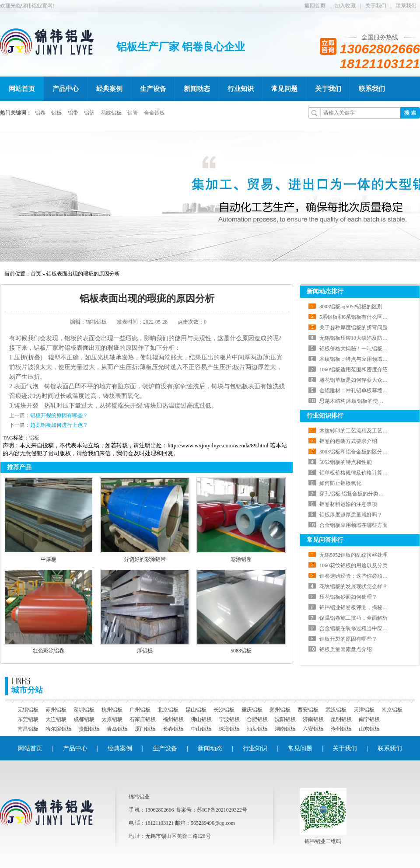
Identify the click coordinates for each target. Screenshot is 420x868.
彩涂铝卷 (241, 559)
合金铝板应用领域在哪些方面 (353, 525)
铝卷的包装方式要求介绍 (348, 441)
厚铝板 (145, 651)
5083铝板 (241, 651)
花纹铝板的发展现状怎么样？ (353, 586)
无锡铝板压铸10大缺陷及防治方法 (359, 338)
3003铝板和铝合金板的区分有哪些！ (361, 452)
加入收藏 (345, 6)
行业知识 (241, 89)
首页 (36, 274)
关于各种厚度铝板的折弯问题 (353, 328)
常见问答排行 (325, 540)
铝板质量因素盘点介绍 (346, 649)
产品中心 (66, 89)
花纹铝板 (111, 113)
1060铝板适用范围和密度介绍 (353, 370)
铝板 (56, 113)
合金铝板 (154, 113)
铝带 (73, 113)
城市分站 (27, 686)
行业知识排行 (325, 416)
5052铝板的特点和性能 (346, 462)
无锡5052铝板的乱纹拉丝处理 (353, 555)
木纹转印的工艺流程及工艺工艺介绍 (361, 431)
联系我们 (406, 6)
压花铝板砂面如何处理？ (348, 597)
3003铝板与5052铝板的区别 (351, 307)
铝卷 (40, 113)
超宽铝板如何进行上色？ (59, 425)
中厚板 (49, 559)
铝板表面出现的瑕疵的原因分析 (83, 274)
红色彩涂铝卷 (49, 651)
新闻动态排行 (325, 291)
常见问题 (284, 89)
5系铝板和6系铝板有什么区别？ (356, 317)
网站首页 (22, 89)
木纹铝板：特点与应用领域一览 (356, 359)
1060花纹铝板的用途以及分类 (353, 565)
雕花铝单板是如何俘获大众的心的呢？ (364, 380)
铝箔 (89, 113)
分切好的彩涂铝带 (145, 559)
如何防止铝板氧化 (340, 483)
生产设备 (153, 89)
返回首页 (315, 6)
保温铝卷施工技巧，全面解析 (353, 618)
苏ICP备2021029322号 (222, 810)
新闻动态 (197, 89)
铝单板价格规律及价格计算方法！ (359, 473)
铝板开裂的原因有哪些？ (59, 415)
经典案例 (109, 89)
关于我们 (376, 6)
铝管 (133, 113)
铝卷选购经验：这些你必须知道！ (359, 576)
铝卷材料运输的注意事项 (348, 504)
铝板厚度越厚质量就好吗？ (351, 515)
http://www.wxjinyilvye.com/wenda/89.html (218, 445)
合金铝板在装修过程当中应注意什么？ (364, 628)
